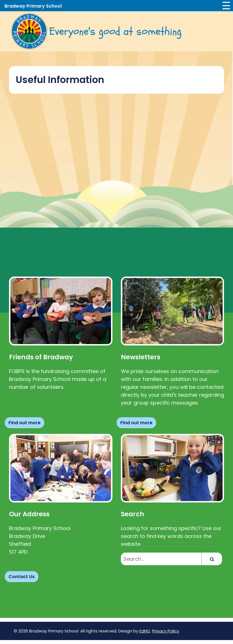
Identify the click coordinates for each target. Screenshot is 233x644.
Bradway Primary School (33, 6)
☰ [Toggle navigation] (226, 6)
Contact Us (22, 577)
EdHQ (145, 631)
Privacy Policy (166, 631)
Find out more (25, 423)
